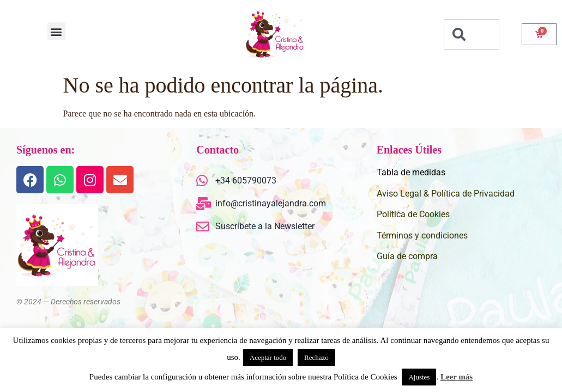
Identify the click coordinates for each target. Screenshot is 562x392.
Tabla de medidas (411, 172)
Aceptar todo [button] (268, 357)
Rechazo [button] (316, 357)
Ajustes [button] (419, 377)
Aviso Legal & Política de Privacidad (446, 194)
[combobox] (472, 34)
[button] (56, 31)
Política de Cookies (413, 214)
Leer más (457, 377)
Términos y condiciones (422, 235)
